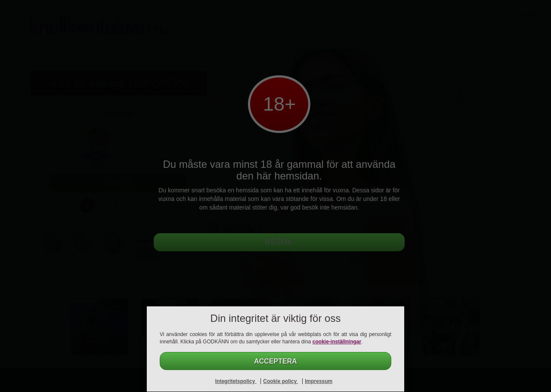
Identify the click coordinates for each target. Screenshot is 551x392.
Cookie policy (280, 381)
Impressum (319, 381)
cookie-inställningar (337, 342)
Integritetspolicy (236, 381)
